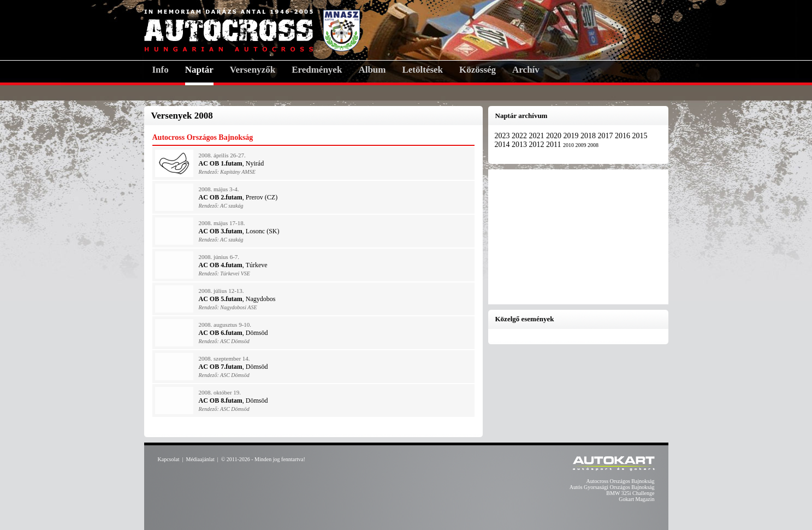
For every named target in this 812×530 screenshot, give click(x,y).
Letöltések (422, 70)
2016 (624, 136)
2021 (538, 136)
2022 (520, 136)
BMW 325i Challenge (630, 493)
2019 (572, 136)
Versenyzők (253, 70)
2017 (607, 136)
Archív (526, 70)
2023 (503, 136)
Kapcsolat (169, 459)
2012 (538, 145)
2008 (593, 145)
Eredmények (317, 70)
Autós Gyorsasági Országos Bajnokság (612, 487)
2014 (503, 145)
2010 (569, 145)
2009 (581, 145)
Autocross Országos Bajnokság (621, 481)
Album (372, 70)
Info (161, 70)
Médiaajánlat (200, 459)
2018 (589, 136)
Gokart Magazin (636, 499)
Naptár (199, 70)
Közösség (478, 70)
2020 (555, 136)
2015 (640, 136)
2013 (520, 145)
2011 (555, 145)
